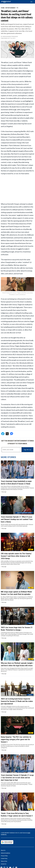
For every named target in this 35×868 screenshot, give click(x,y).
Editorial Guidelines (6, 853)
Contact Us (4, 864)
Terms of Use (4, 861)
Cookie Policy (4, 859)
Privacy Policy (4, 856)
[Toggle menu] (32, 2)
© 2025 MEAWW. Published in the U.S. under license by (14, 833)
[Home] (6, 2)
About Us (3, 850)
